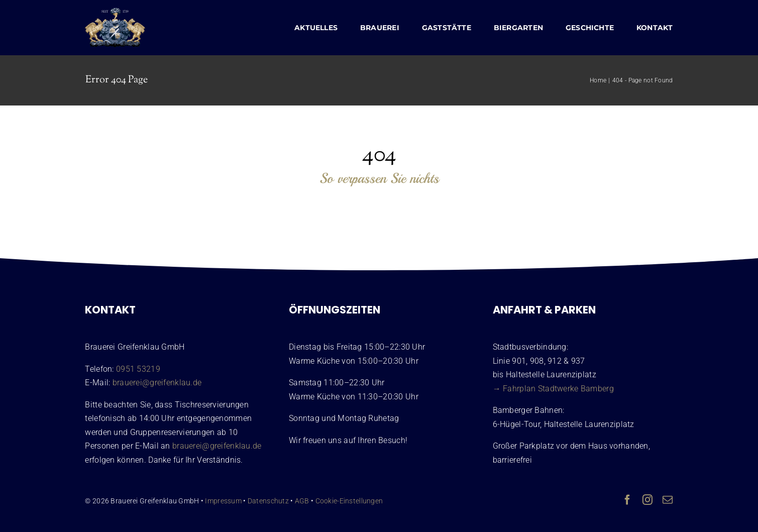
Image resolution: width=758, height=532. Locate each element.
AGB (302, 501)
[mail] (668, 500)
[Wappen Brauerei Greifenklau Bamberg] (115, 13)
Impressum (223, 501)
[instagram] (647, 500)
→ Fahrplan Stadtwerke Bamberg (553, 389)
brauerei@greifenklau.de (157, 383)
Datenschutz (268, 501)
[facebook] (627, 500)
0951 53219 (138, 369)
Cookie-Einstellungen (349, 501)
